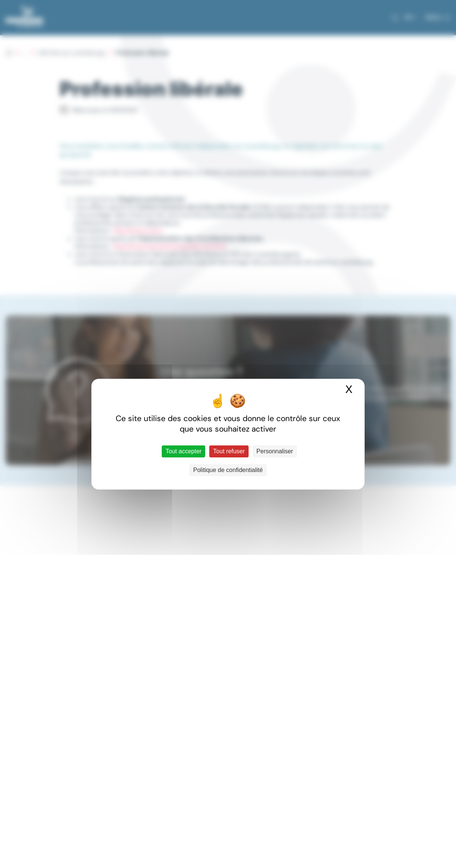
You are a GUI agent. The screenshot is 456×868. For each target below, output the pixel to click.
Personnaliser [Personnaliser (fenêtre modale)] (275, 451)
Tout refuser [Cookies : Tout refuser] (229, 451)
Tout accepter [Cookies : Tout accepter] (183, 451)
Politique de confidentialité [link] (228, 470)
